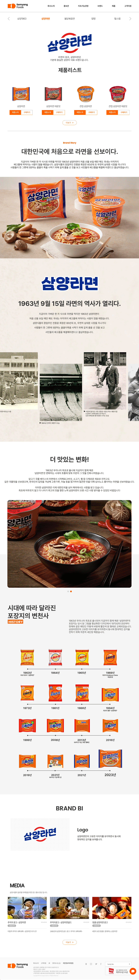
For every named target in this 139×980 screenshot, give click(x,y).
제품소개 (15, 112)
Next (130, 19)
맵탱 (93, 19)
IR (49, 963)
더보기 (70, 123)
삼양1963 (22, 19)
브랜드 (100, 6)
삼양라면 (46, 19)
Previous (9, 19)
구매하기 (27, 112)
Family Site (110, 964)
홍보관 (66, 6)
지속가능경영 (83, 6)
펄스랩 (117, 19)
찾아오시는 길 (56, 963)
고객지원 (128, 6)
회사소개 (51, 6)
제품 (114, 6)
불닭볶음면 (70, 19)
